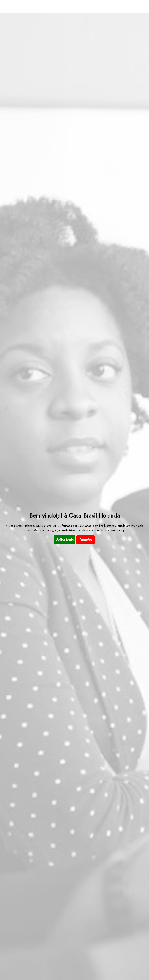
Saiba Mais (65, 540)
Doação (85, 540)
